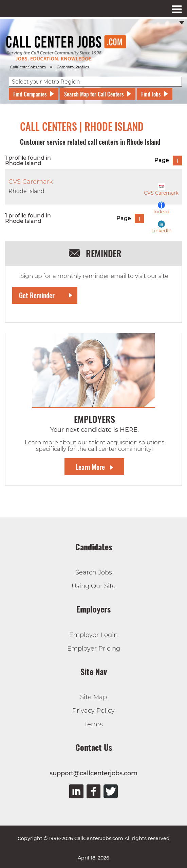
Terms (93, 724)
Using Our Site (94, 586)
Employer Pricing (94, 649)
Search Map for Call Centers (94, 94)
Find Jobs (151, 94)
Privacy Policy (93, 711)
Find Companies (30, 94)
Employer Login (93, 635)
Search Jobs (94, 572)
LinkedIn (161, 227)
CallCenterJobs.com (28, 67)
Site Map (93, 697)
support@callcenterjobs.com (93, 773)
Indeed (161, 208)
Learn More (90, 467)
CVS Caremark (161, 189)
